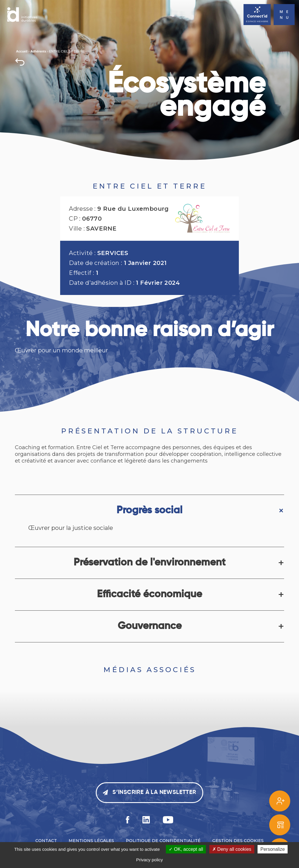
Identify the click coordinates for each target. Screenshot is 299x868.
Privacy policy (149, 860)
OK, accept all (186, 849)
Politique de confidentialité (163, 841)
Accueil (22, 51)
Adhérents (38, 51)
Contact (46, 841)
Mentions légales (91, 841)
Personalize (273, 849)
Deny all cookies (232, 849)
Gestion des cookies (238, 841)
